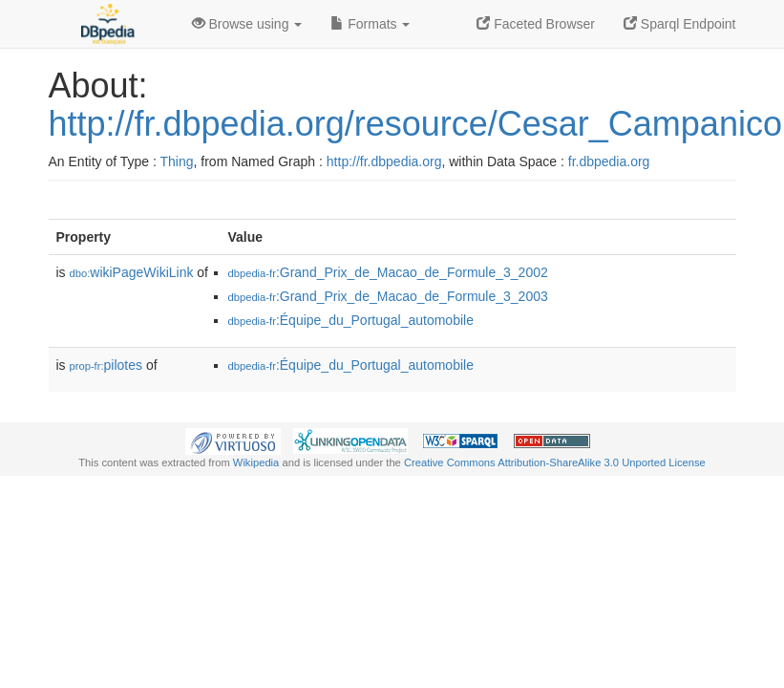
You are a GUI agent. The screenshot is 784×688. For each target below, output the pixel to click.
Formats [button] (370, 24)
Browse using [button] (247, 24)
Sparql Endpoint (680, 24)
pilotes (106, 365)
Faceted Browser (536, 24)
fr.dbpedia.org (609, 161)
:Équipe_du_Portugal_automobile (351, 320)
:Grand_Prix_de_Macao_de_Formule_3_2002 (388, 272)
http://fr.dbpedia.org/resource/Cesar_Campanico (415, 124)
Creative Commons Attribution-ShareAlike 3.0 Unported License (555, 462)
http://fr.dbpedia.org (384, 161)
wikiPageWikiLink (132, 272)
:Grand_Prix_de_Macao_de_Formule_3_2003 (388, 296)
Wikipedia (256, 462)
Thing (177, 161)
